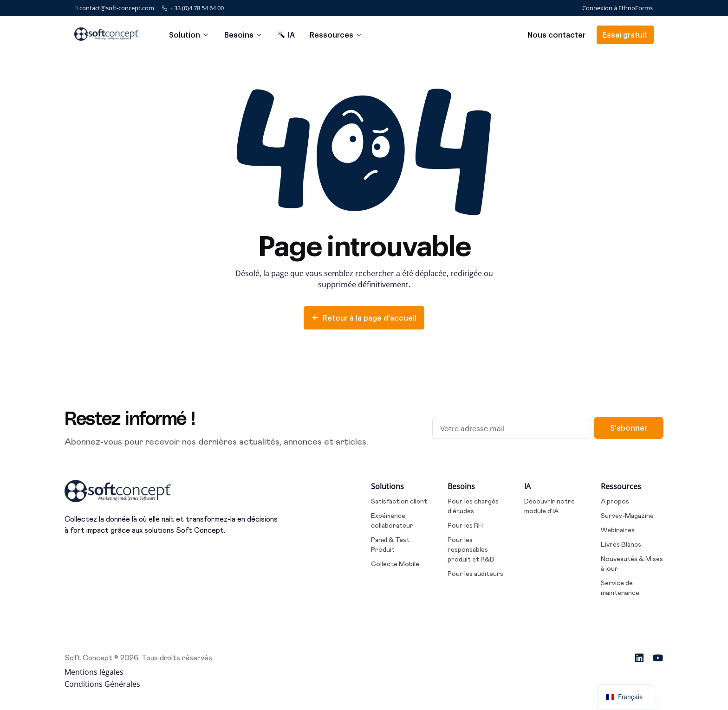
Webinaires (618, 530)
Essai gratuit (625, 35)
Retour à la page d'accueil (364, 318)
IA (286, 35)
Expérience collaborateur (392, 520)
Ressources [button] (331, 35)
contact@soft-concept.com (115, 8)
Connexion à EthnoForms (617, 8)
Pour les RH (465, 525)
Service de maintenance (620, 588)
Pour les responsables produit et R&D (471, 549)
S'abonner (629, 428)
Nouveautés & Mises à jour (632, 564)
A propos (615, 501)
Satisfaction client (399, 501)
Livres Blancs (621, 544)
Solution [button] (185, 35)
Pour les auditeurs (475, 574)
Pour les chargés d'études (473, 506)
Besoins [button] (239, 35)
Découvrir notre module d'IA (549, 506)
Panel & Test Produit (390, 545)
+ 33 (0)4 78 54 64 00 (193, 8)
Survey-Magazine (627, 516)
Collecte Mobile (395, 564)
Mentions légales (94, 672)
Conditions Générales (102, 684)
